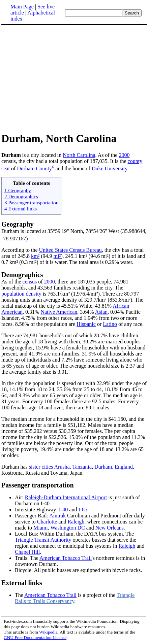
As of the (12, 282)
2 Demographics (21, 196)
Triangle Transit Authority (43, 540)
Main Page (22, 7)
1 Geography (18, 190)
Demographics (22, 275)
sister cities (41, 467)
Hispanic (86, 324)
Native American (59, 312)
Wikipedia (48, 632)
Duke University (109, 168)
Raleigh (76, 522)
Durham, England (114, 467)
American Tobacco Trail (66, 558)
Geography (18, 224)
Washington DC (67, 528)
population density (21, 294)
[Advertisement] (58, 78)
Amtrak (57, 516)
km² (35, 256)
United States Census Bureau (70, 250)
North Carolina (79, 155)
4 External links (21, 209)
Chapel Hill (27, 552)
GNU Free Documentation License (35, 637)
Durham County (34, 168)
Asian (101, 312)
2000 (124, 155)
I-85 (83, 510)
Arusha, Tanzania (73, 467)
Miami (41, 528)
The (20, 595)
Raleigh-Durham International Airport (66, 497)
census (30, 282)
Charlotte (47, 522)
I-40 (64, 510)
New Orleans (110, 528)
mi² (57, 256)
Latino (110, 324)
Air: (20, 497)
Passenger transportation (38, 485)
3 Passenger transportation (31, 202)
